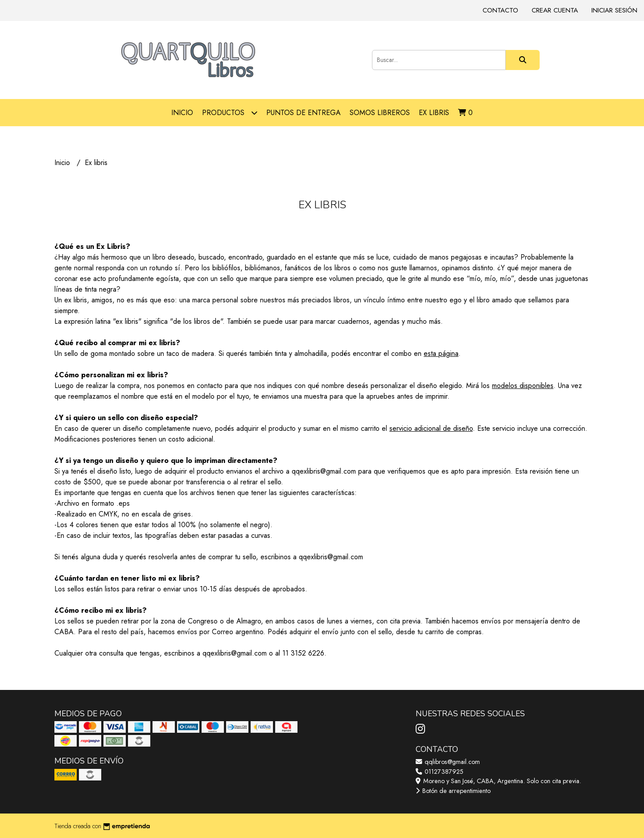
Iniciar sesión (614, 10)
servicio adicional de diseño (431, 428)
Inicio (182, 113)
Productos (230, 113)
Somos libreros (380, 113)
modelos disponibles (523, 386)
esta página (441, 353)
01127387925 (440, 772)
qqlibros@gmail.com (448, 762)
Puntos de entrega (303, 113)
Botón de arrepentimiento (453, 791)
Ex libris (434, 113)
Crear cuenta (555, 10)
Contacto (500, 10)
